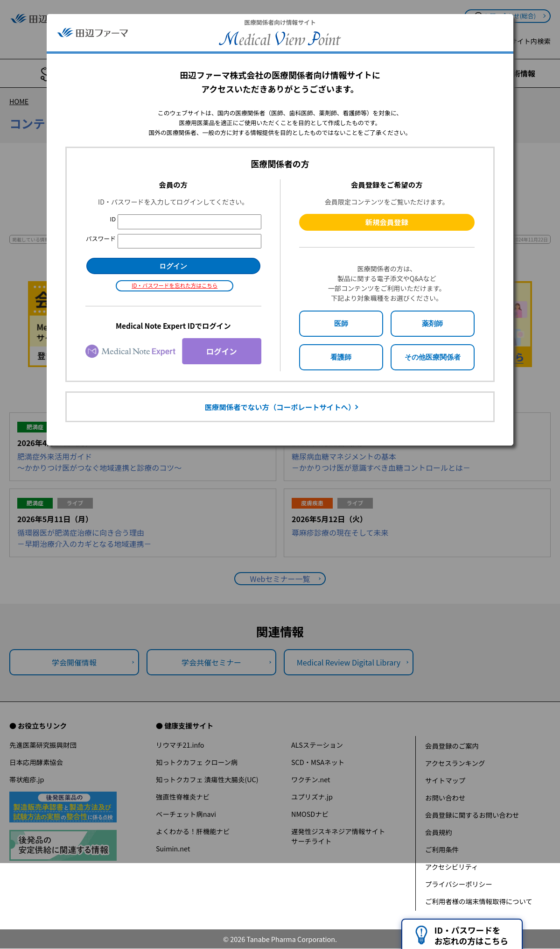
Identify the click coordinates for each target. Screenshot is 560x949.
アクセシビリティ (452, 867)
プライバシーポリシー (459, 884)
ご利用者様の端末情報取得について (479, 901)
